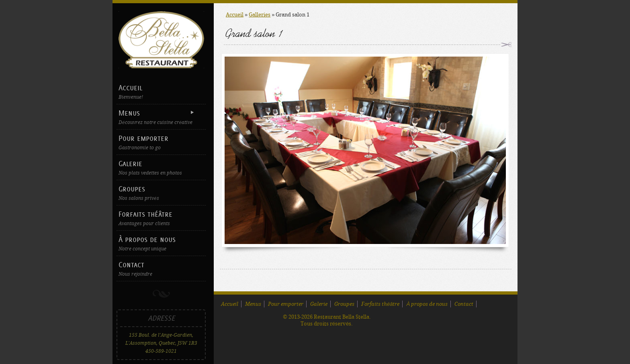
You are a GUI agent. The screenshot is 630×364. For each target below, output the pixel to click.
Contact (161, 269)
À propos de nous (161, 243)
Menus (160, 117)
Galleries (260, 15)
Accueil (161, 92)
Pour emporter (161, 142)
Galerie (161, 168)
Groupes (161, 193)
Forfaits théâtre (161, 218)
